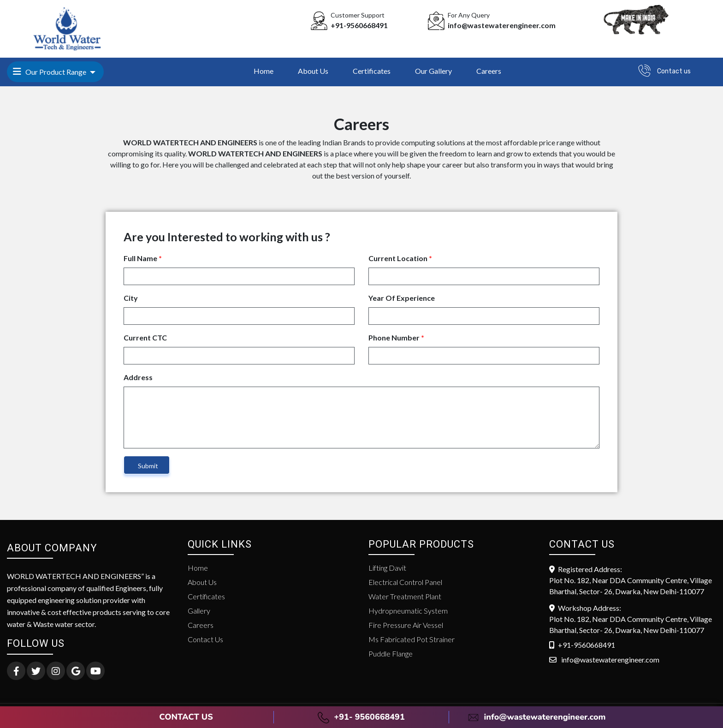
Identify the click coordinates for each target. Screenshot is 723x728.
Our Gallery (433, 71)
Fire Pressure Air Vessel (406, 625)
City (131, 298)
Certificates (372, 71)
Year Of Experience (402, 298)
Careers (489, 71)
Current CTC (145, 337)
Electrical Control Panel (405, 582)
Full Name (143, 258)
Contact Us (205, 639)
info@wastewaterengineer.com (536, 717)
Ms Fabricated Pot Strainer (412, 639)
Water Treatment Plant (405, 596)
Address (138, 377)
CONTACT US (186, 717)
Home (264, 71)
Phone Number (396, 337)
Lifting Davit (387, 568)
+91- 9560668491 (361, 717)
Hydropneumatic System (408, 611)
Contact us (674, 71)
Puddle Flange (391, 653)
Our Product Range (50, 72)
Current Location (400, 258)
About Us (313, 71)
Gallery (199, 611)
